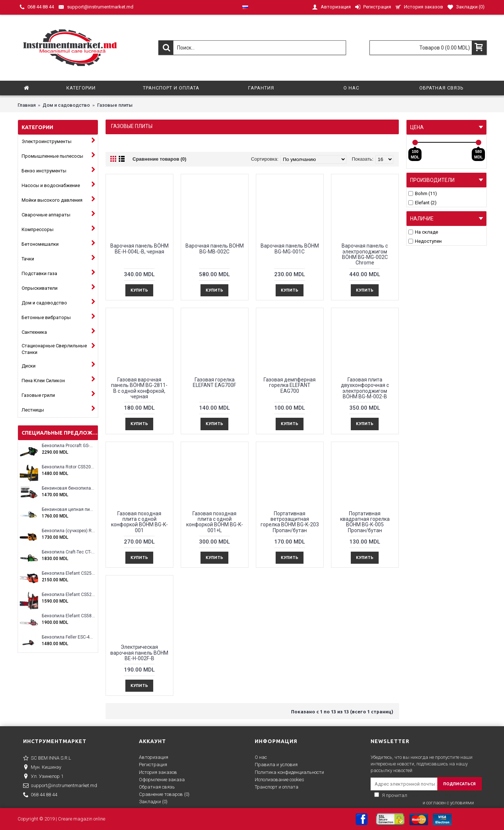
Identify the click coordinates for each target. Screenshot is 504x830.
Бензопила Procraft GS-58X (68, 446)
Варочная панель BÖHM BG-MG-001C (290, 248)
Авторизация (154, 757)
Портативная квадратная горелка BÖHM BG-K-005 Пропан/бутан (365, 522)
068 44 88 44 (40, 795)
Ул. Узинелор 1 (43, 777)
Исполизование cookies (279, 780)
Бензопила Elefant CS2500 (68, 573)
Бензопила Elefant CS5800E (68, 616)
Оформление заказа (162, 780)
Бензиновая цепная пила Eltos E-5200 (68, 510)
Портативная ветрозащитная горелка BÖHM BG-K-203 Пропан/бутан (290, 522)
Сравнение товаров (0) (160, 159)
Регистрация (153, 765)
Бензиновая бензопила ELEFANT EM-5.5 (68, 488)
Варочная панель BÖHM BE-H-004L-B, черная (139, 248)
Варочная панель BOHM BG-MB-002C (215, 248)
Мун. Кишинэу (42, 768)
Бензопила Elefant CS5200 (68, 595)
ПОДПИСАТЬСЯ (459, 784)
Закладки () (153, 802)
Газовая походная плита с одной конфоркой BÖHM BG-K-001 (139, 522)
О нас (261, 757)
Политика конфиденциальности (289, 772)
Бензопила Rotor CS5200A (68, 467)
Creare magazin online (82, 819)
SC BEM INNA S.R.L (47, 758)
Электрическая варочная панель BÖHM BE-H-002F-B (139, 653)
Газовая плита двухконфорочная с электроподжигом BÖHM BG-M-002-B (365, 388)
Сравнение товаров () (164, 794)
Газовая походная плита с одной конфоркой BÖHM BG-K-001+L (215, 522)
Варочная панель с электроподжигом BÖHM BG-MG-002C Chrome (365, 254)
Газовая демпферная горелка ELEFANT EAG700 (290, 385)
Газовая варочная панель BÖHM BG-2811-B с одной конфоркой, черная (139, 388)
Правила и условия (276, 765)
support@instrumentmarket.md (60, 786)
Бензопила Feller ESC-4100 (68, 637)
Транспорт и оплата (277, 787)
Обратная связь (157, 787)
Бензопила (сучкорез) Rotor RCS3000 (68, 531)
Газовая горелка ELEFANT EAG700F (214, 382)
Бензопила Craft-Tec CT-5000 (68, 552)
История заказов (158, 772)
